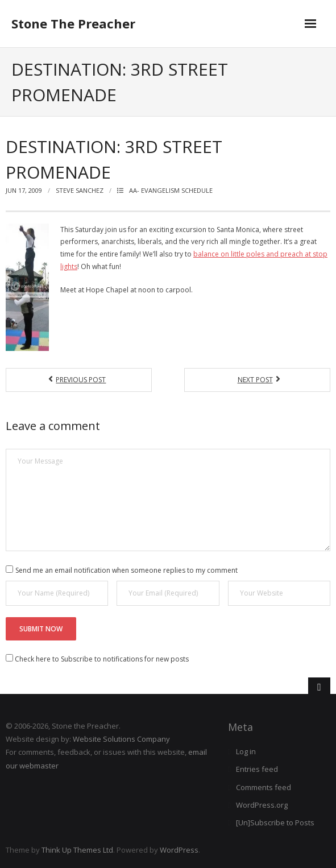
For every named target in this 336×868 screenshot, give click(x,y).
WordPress (179, 850)
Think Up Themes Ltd (77, 850)
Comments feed (264, 787)
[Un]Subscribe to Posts (275, 822)
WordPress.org (262, 805)
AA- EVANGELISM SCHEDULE (171, 190)
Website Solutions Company (121, 739)
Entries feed (257, 769)
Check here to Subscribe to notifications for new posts (97, 659)
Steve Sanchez (80, 190)
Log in (246, 751)
